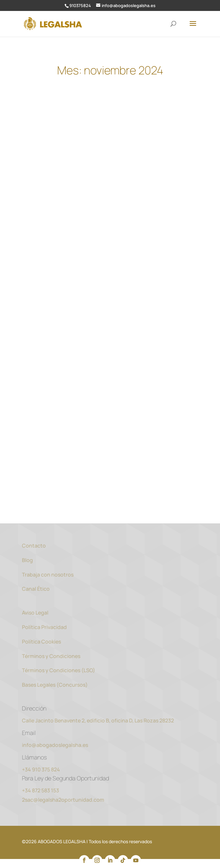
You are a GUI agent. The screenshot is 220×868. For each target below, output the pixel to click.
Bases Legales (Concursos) (55, 685)
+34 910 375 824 (41, 769)
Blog (27, 560)
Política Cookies (42, 642)
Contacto (34, 546)
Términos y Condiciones (51, 656)
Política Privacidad (44, 627)
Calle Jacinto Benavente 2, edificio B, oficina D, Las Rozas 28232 (98, 720)
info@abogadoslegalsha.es (55, 745)
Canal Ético (36, 589)
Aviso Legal (35, 613)
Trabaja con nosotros (48, 575)
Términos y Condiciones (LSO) (59, 670)
